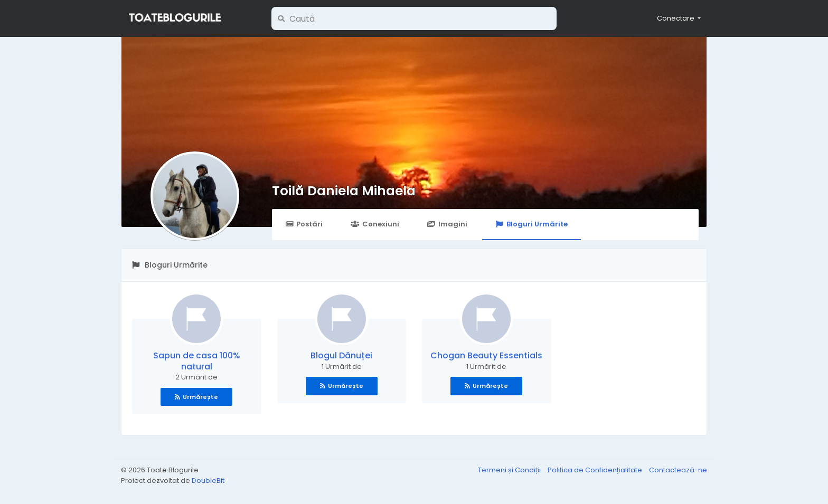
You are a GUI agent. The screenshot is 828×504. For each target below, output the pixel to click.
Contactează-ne (678, 470)
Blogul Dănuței (341, 355)
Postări (304, 224)
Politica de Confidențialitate (596, 470)
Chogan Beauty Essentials (486, 355)
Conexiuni (375, 224)
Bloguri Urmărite (531, 224)
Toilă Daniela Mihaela (344, 191)
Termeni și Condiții (510, 470)
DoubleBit (208, 481)
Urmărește (196, 397)
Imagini (447, 224)
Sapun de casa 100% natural (197, 361)
